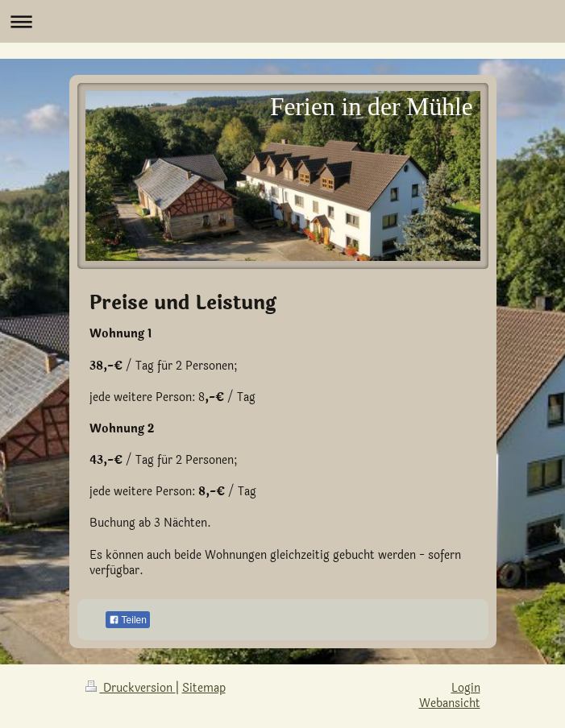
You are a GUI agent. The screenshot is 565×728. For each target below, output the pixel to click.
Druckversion (131, 688)
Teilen (128, 620)
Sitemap (204, 688)
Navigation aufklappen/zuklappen (282, 21)
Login (466, 688)
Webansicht (450, 703)
